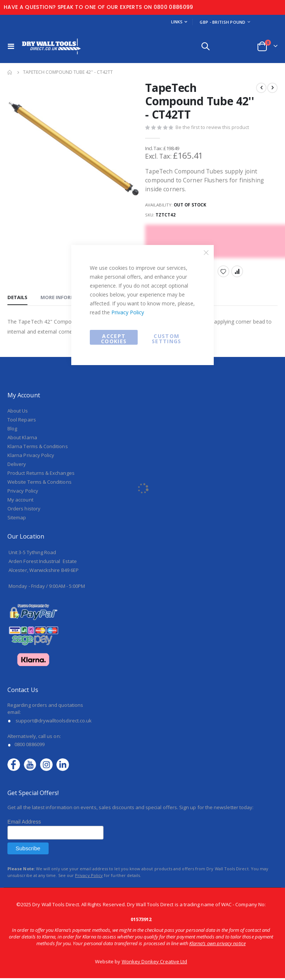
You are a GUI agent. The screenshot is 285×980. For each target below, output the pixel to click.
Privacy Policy (128, 312)
